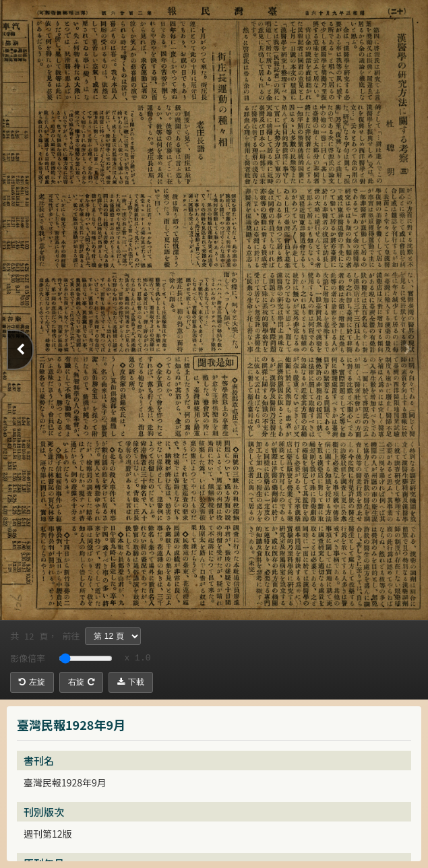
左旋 (32, 682)
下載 (131, 682)
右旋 (81, 682)
